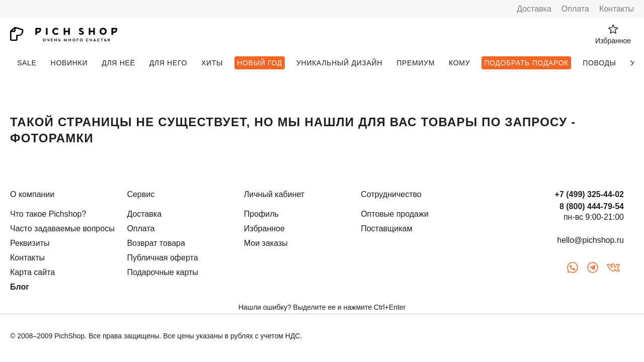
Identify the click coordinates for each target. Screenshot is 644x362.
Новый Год (260, 63)
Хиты (212, 63)
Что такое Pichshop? (48, 214)
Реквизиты (30, 243)
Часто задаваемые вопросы (62, 229)
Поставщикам (386, 229)
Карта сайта (32, 272)
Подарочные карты (162, 272)
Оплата (575, 9)
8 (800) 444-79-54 (592, 206)
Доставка (534, 9)
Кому (459, 63)
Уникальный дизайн (339, 63)
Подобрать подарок (526, 63)
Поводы (599, 63)
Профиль (261, 214)
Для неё (118, 63)
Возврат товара (156, 243)
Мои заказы (266, 243)
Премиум (416, 63)
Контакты (617, 9)
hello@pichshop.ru (590, 240)
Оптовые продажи (394, 214)
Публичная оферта (162, 258)
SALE (27, 63)
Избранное (264, 229)
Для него (168, 63)
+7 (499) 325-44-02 (589, 194)
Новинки (69, 63)
